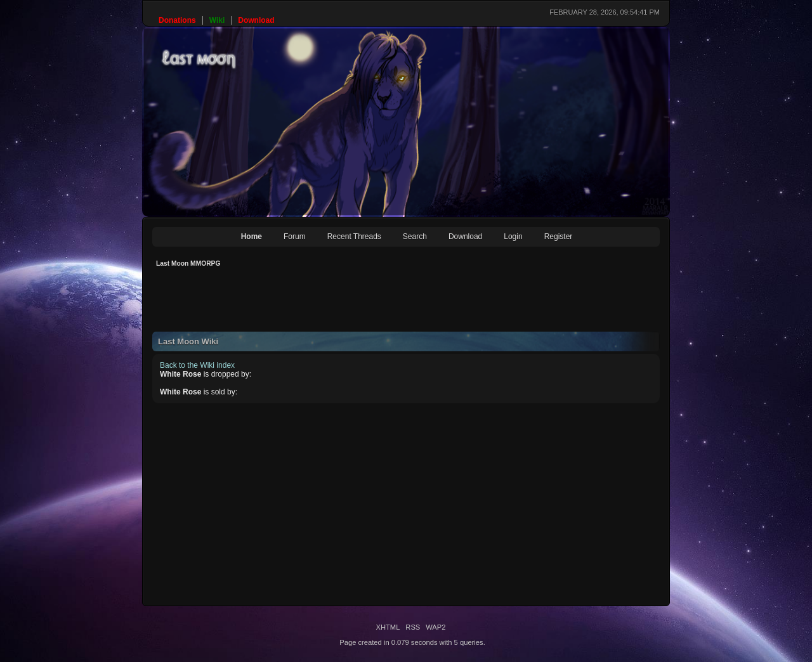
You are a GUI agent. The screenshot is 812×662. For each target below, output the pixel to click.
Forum (295, 237)
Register (559, 237)
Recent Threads (354, 237)
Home (252, 237)
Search (415, 237)
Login (513, 237)
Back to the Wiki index (197, 365)
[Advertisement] (383, 303)
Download (465, 237)
